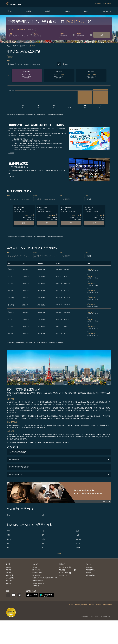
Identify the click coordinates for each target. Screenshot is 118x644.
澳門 (43, 547)
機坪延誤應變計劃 (38, 580)
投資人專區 (9, 581)
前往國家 (71, 605)
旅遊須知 (8, 572)
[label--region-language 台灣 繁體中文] (107, 4)
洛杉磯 (78, 547)
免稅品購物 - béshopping (68, 570)
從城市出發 (99, 605)
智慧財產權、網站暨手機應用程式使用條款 (45, 578)
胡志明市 (79, 539)
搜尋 (102, 35)
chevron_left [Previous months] (8, 75)
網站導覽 (8, 583)
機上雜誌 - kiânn (65, 573)
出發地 (10, 34)
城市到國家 (91, 605)
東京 (8, 531)
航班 (15, 46)
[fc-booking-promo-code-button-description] (30, 29)
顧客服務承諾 (36, 575)
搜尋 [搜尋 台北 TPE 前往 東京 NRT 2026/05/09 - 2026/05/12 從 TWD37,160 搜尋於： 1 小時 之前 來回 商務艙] (94, 223)
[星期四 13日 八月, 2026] (85, 97)
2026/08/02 (63, 36)
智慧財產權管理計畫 (38, 583)
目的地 (36, 34)
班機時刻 (29, 11)
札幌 (78, 535)
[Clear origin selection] (55, 64)
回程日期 (79, 34)
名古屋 (9, 539)
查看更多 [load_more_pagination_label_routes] (59, 554)
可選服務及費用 (90, 575)
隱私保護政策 (36, 570)
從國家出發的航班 (108, 605)
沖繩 (43, 535)
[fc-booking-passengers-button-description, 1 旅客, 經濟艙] (19, 29)
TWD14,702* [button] (76, 21)
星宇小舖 (63, 576)
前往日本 (22, 46)
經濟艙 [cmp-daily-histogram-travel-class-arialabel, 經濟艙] (10, 57)
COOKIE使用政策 (37, 572)
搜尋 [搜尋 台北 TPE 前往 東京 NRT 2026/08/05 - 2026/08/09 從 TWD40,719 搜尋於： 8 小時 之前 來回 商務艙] (47, 223)
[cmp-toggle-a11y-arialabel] (59, 64)
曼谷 (78, 531)
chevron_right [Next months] (110, 75)
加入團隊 (10, 575)
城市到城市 (84, 605)
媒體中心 (8, 570)
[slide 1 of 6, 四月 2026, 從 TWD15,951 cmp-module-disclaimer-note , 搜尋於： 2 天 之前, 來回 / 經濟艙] (27, 75)
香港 (43, 543)
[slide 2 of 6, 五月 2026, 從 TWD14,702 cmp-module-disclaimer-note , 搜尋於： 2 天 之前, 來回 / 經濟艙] (59, 75)
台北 (8, 515)
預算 (61, 195)
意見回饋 (88, 572)
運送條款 (35, 567)
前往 (63, 61)
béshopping (98, 4)
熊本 (8, 547)
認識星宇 (8, 567)
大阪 (43, 531)
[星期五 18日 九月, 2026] (100, 97)
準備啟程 (67, 11)
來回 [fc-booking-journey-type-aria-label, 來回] (10, 29)
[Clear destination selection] (110, 64)
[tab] (58, 230)
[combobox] (19, 36)
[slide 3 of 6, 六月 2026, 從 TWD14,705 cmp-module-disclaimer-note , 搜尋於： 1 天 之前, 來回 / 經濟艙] (91, 75)
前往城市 (77, 605)
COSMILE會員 (107, 11)
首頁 (8, 46)
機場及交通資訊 (90, 570)
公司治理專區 (10, 578)
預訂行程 (10, 11)
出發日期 (62, 34)
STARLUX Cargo (65, 567)
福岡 (8, 535)
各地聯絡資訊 (89, 567)
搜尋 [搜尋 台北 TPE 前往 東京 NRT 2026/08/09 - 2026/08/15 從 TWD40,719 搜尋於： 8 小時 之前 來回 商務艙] (24, 223)
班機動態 (48, 11)
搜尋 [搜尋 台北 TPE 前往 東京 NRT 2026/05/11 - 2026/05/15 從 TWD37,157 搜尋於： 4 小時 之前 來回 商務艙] (71, 223)
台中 (43, 515)
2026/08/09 (80, 36)
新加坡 (78, 543)
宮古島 (44, 539)
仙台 (8, 543)
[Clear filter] (30, 199)
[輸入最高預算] (73, 199)
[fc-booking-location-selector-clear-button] (31, 35)
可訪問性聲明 (36, 586)
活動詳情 (11, 153)
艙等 (87, 195)
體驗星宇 (86, 11)
